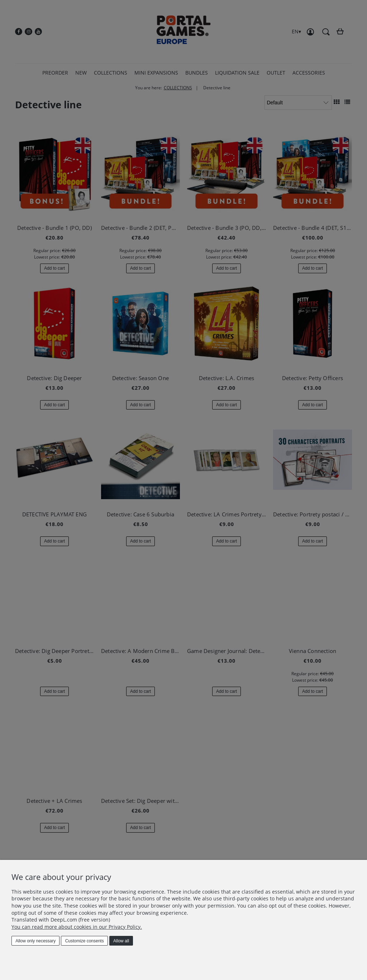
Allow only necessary (35, 941)
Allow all (121, 941)
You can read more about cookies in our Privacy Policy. (77, 927)
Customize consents (85, 941)
